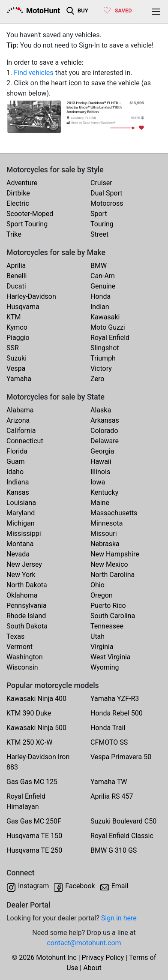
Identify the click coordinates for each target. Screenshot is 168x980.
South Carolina (113, 616)
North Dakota (27, 585)
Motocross (107, 203)
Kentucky (104, 492)
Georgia (102, 451)
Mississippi (24, 534)
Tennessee (107, 626)
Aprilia (16, 266)
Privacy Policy (103, 957)
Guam (15, 461)
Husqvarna (23, 307)
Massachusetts (114, 513)
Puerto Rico (108, 606)
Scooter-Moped (30, 214)
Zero (97, 379)
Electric (18, 203)
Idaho (15, 472)
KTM (14, 317)
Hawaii (101, 461)
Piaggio (18, 338)
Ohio (97, 585)
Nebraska (105, 544)
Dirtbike (18, 193)
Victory (101, 368)
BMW (99, 266)
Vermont (19, 647)
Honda (100, 296)
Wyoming (105, 667)
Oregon (102, 595)
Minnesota (106, 523)
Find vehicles (33, 73)
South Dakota (27, 626)
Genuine (103, 286)
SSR (13, 348)
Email (120, 886)
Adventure (22, 183)
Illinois (100, 472)
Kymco (17, 327)
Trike (14, 234)
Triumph (103, 358)
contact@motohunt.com (84, 943)
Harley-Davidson (31, 296)
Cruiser (101, 183)
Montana (20, 544)
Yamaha (19, 379)
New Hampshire (115, 554)
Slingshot (105, 348)
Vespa (16, 368)
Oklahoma (22, 595)
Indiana (18, 482)
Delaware (105, 441)
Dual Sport (106, 193)
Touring (102, 224)
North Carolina (112, 575)
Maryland (21, 513)
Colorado (104, 431)
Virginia (102, 647)
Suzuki (16, 358)
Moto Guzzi (108, 327)
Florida (17, 451)
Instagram (33, 886)
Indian (100, 307)
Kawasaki (105, 317)
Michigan (20, 523)
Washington (24, 657)
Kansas (18, 492)
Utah (97, 636)
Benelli (16, 276)
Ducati (16, 286)
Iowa (98, 482)
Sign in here (119, 918)
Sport (99, 214)
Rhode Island (26, 616)
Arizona (18, 420)
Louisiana (21, 503)
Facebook (80, 886)
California (21, 431)
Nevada (18, 554)
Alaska (101, 410)
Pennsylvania (27, 606)
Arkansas (105, 420)
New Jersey (24, 564)
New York (21, 575)
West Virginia (111, 657)
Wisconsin (22, 667)
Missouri (104, 534)
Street (99, 234)
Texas (15, 636)
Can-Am (103, 276)
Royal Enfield (110, 338)
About (92, 968)
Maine (100, 503)
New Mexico (109, 564)
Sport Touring (27, 224)
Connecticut (25, 441)
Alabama (20, 410)
